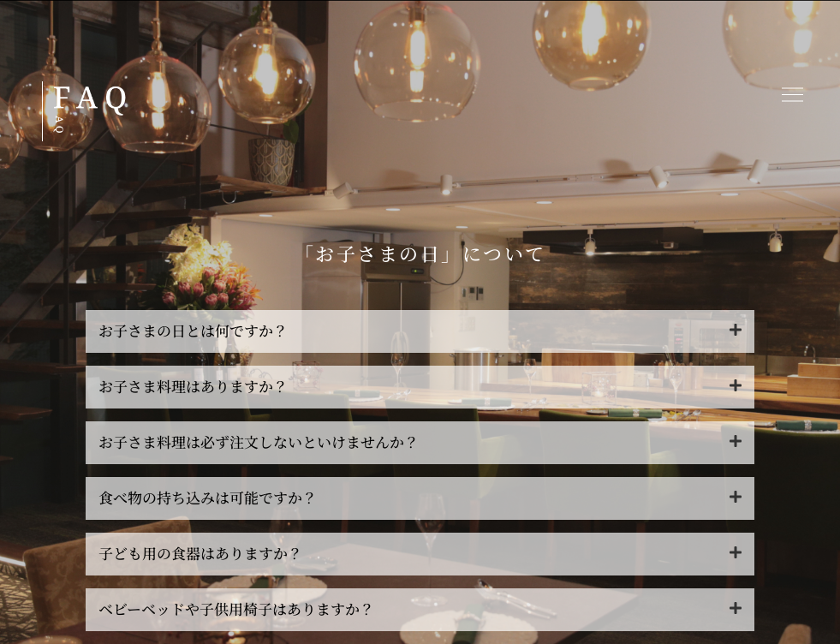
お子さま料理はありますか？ (193, 386)
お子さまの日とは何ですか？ (193, 330)
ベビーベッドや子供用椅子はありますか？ (236, 608)
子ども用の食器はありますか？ (200, 553)
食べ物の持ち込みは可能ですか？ (208, 497)
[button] (793, 96)
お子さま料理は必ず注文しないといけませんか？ (259, 441)
